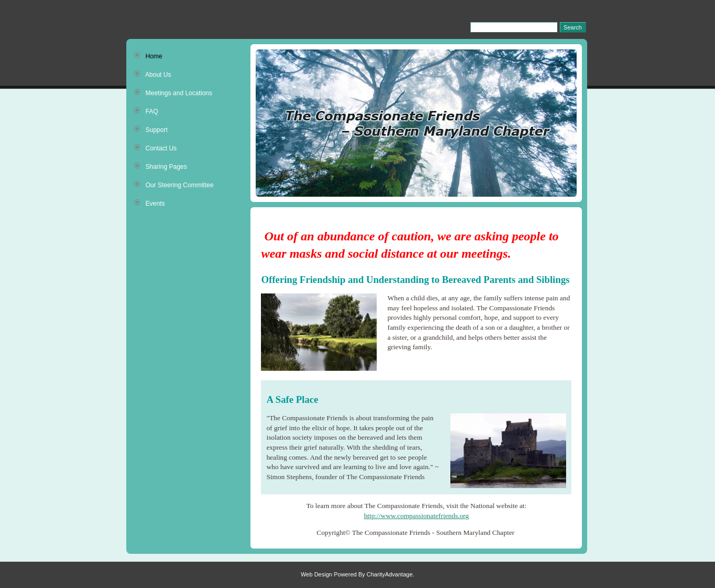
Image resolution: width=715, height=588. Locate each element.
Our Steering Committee (174, 185)
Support (151, 129)
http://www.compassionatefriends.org (417, 516)
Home (148, 56)
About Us (153, 74)
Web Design (317, 574)
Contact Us (155, 148)
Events (149, 203)
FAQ (146, 111)
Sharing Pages (160, 166)
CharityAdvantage (390, 574)
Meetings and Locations (173, 93)
